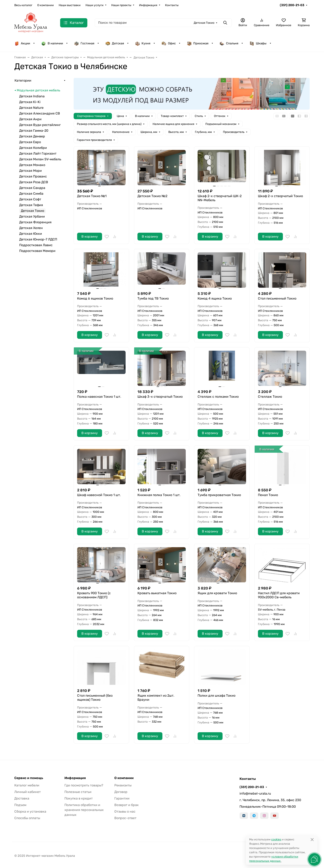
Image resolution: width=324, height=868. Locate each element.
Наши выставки (70, 5)
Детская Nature (31, 108)
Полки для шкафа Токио (217, 696)
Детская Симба (31, 194)
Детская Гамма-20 (34, 131)
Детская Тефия (31, 205)
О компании (46, 5)
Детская (115, 43)
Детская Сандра (32, 188)
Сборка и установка (30, 811)
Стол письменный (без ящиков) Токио (95, 698)
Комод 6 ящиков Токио (95, 298)
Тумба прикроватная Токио (219, 495)
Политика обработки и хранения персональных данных (84, 810)
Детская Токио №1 (92, 196)
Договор (121, 792)
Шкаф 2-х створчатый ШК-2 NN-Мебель (220, 198)
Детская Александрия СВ (40, 113)
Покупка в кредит (79, 798)
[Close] (312, 839)
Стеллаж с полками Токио (218, 397)
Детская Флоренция (35, 222)
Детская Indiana (32, 96)
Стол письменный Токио (277, 298)
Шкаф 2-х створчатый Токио (280, 196)
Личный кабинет (28, 792)
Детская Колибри (33, 148)
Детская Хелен (31, 228)
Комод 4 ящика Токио (215, 298)
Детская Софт (30, 199)
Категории (23, 80)
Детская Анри (30, 119)
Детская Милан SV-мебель (40, 159)
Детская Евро (30, 142)
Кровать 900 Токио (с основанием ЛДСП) (94, 595)
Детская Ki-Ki (30, 102)
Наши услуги (94, 5)
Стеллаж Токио (270, 397)
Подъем (20, 805)
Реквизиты (123, 785)
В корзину (90, 236)
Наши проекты (121, 5)
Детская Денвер (32, 136)
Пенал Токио (268, 495)
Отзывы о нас (125, 811)
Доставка (22, 798)
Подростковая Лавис (36, 245)
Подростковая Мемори (37, 251)
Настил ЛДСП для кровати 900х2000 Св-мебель (279, 595)
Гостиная (84, 43)
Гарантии (122, 798)
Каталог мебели (27, 785)
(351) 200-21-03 (292, 5)
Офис (169, 43)
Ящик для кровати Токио (217, 593)
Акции (22, 43)
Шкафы (258, 43)
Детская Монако (32, 165)
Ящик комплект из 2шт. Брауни (156, 698)
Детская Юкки (31, 234)
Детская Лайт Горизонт (38, 153)
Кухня (143, 43)
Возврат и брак (127, 805)
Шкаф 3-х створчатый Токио (160, 397)
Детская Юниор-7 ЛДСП (38, 239)
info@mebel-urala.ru (255, 793)
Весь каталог (23, 5)
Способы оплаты (27, 818)
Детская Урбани (32, 216)
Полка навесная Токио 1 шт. (99, 397)
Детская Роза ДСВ (34, 182)
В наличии (52, 43)
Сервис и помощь (29, 778)
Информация (148, 5)
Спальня (229, 43)
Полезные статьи (78, 792)
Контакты (172, 5)
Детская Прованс (33, 176)
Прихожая (198, 43)
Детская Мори (30, 171)
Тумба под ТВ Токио (153, 298)
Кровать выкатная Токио (157, 593)
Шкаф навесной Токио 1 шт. (99, 495)
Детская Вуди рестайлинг (40, 125)
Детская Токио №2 (152, 196)
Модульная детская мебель (38, 90)
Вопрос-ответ (125, 818)
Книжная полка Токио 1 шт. (159, 495)
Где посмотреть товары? (84, 785)
